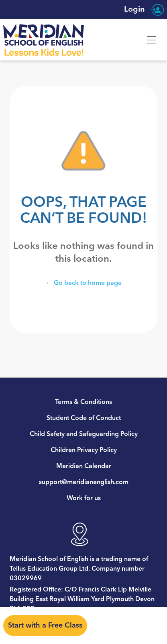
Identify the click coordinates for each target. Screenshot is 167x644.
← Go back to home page (84, 283)
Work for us (84, 498)
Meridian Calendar (84, 466)
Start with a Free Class (45, 625)
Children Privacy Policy (84, 450)
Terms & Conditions (83, 402)
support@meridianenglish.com (84, 482)
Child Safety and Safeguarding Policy (84, 434)
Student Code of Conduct (84, 418)
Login (144, 10)
